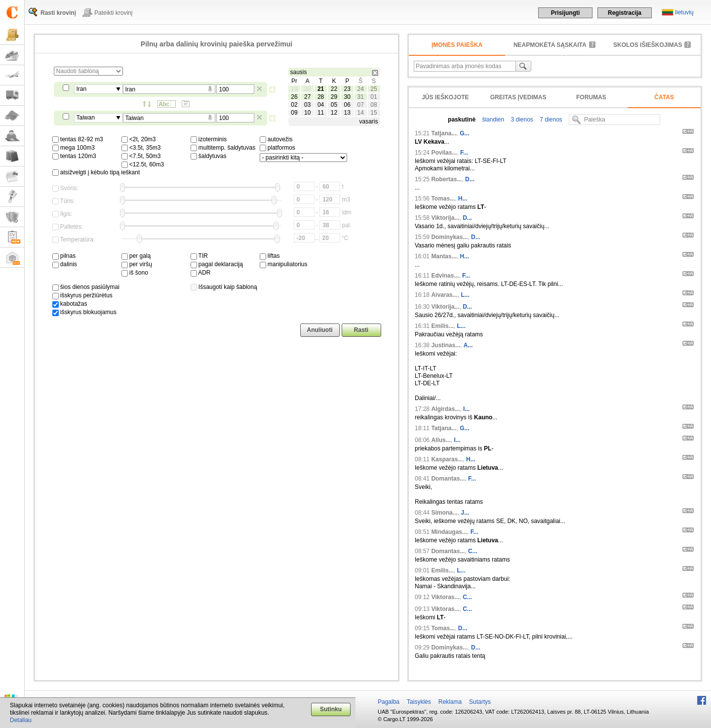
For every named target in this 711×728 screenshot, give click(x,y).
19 (294, 89)
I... (466, 409)
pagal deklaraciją (217, 264)
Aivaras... (444, 295)
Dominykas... (449, 237)
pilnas (64, 256)
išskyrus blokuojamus (84, 312)
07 (360, 105)
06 (347, 105)
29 (334, 97)
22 (334, 89)
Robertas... (446, 179)
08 (374, 105)
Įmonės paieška (457, 45)
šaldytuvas (209, 156)
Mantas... (444, 256)
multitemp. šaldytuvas (223, 148)
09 (294, 113)
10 (307, 113)
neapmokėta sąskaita (550, 45)
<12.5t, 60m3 (143, 164)
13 (347, 113)
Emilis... (442, 326)
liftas (270, 256)
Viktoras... (445, 597)
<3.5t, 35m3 (141, 148)
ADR (201, 273)
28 (321, 97)
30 (347, 97)
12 (334, 113)
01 (374, 97)
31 (360, 97)
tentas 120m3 (74, 156)
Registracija (625, 13)
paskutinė (462, 120)
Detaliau (21, 720)
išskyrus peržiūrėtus (82, 295)
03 (307, 105)
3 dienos (521, 120)
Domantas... (448, 479)
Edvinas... (445, 276)
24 (360, 89)
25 (374, 89)
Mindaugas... (449, 532)
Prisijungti (566, 13)
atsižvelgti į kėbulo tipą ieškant (96, 172)
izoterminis (209, 139)
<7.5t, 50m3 (141, 156)
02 (294, 105)
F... (464, 153)
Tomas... (443, 199)
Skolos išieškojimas (648, 45)
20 (307, 89)
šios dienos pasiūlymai (86, 287)
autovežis (276, 139)
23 (347, 89)
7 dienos (550, 120)
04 (321, 105)
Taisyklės (419, 702)
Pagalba (389, 702)
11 (321, 113)
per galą (136, 256)
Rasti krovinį (58, 13)
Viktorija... (445, 218)
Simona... (444, 513)
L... (465, 295)
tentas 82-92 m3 (78, 139)
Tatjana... (444, 133)
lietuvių (684, 12)
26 (294, 97)
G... (464, 133)
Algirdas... (445, 409)
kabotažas (70, 304)
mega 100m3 (74, 148)
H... (463, 199)
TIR (199, 256)
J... (465, 513)
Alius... (441, 440)
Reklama (450, 702)
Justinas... (446, 345)
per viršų (137, 264)
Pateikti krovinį (113, 13)
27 (307, 97)
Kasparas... (447, 459)
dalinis (65, 264)
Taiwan (86, 118)
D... (470, 179)
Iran (82, 89)
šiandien (492, 120)
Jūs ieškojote (445, 97)
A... (468, 345)
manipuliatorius (284, 264)
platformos (277, 148)
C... (473, 551)
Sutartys (480, 702)
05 (334, 105)
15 (374, 113)
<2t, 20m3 (139, 139)
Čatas (664, 97)
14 (360, 113)
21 (321, 89)
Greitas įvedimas (518, 97)
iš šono (135, 273)
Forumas (591, 97)
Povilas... (444, 153)
